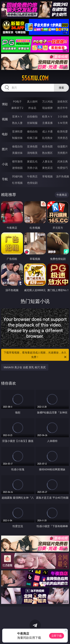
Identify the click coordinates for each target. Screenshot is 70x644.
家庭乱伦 (32, 161)
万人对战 (47, 101)
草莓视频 (47, 176)
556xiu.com (35, 78)
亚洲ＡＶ (17, 116)
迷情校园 (17, 168)
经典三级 (32, 138)
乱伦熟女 (47, 138)
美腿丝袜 (17, 153)
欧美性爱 (63, 131)
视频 (5, 119)
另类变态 (63, 138)
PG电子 (17, 101)
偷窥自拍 (17, 146)
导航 (5, 179)
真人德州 (32, 101)
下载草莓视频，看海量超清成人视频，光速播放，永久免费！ (35, 355)
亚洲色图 (32, 146)
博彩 (5, 104)
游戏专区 (63, 101)
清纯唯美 (32, 153)
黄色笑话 (47, 168)
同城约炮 (17, 176)
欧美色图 (47, 146)
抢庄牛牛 (63, 108)
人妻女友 (47, 161)
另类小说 (32, 168)
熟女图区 (47, 153)
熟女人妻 (17, 123)
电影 (5, 134)
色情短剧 (32, 183)
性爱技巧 (63, 168)
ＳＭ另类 (63, 123)
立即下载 (57, 636)
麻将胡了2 (17, 108)
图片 (5, 149)
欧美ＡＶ (47, 116)
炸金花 (32, 108)
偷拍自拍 (32, 131)
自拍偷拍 (32, 116)
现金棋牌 (47, 108)
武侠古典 (63, 161)
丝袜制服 (32, 123)
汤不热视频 (63, 176)
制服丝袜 (17, 138)
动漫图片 (63, 146)
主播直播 (47, 123)
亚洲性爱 (17, 131)
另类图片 (63, 153)
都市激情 (17, 161)
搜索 (61, 88)
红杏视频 (17, 183)
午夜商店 (32, 176)
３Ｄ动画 (63, 116)
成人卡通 (47, 131)
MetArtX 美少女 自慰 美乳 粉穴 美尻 (25, 367)
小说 (5, 164)
